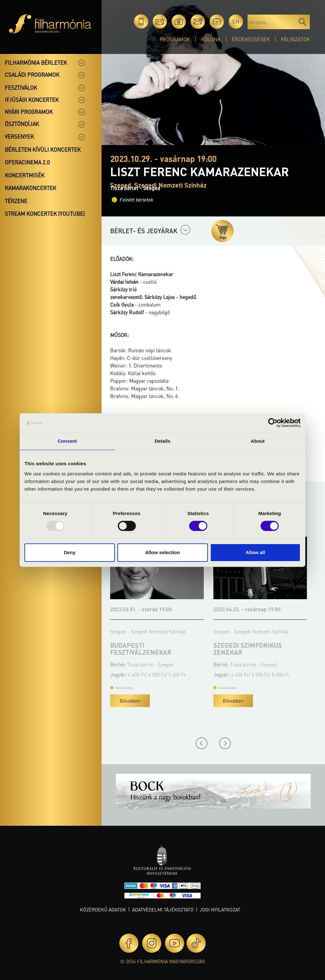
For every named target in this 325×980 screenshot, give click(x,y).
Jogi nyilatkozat (220, 910)
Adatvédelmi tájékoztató (163, 910)
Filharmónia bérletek (36, 63)
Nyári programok (29, 112)
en (236, 21)
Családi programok (32, 75)
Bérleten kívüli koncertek (43, 149)
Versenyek (19, 136)
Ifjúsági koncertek (32, 100)
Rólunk (211, 39)
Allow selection (162, 552)
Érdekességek (251, 39)
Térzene (16, 201)
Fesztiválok (21, 88)
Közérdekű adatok (103, 910)
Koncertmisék (25, 175)
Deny (70, 552)
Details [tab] (162, 441)
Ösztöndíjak (22, 124)
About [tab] (258, 441)
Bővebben (150, 701)
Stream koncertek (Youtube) (45, 214)
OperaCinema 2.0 (27, 162)
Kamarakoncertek (30, 188)
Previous (202, 743)
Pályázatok (295, 39)
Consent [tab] (67, 441)
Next (225, 743)
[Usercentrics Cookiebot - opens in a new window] (273, 423)
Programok (175, 39)
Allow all (255, 552)
